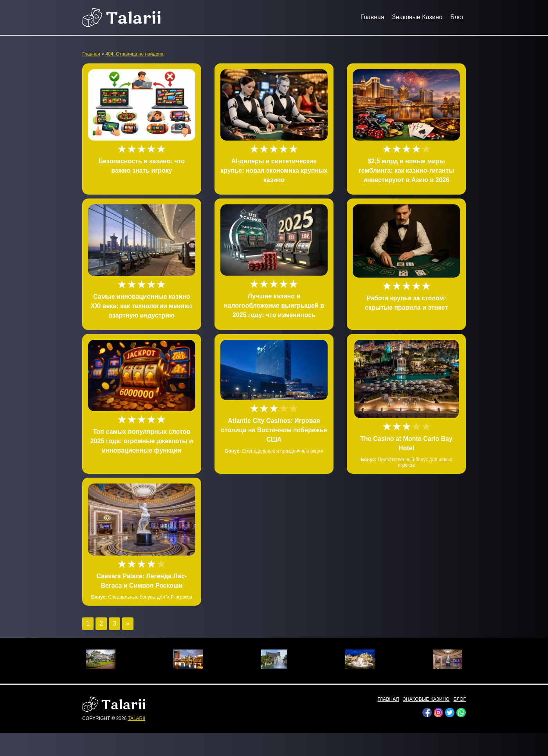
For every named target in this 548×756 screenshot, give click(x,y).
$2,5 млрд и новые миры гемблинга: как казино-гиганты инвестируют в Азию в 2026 (406, 171)
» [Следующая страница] (128, 623)
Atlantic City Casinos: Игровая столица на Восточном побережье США (274, 430)
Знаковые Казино (417, 17)
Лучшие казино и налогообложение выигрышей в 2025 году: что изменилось (274, 306)
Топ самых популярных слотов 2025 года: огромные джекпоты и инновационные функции (142, 441)
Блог (457, 17)
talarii (136, 718)
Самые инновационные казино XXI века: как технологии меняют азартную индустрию (142, 306)
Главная (372, 17)
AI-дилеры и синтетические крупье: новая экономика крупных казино (274, 171)
